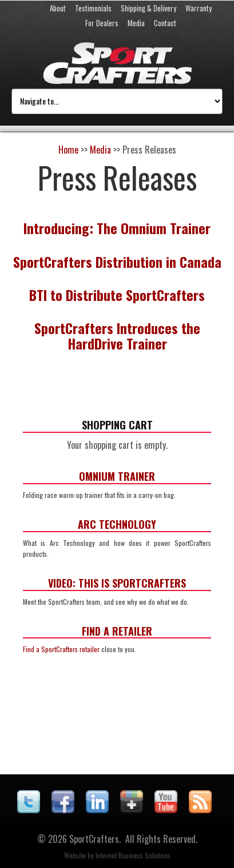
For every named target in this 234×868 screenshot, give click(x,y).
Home (68, 150)
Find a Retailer (117, 631)
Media (136, 23)
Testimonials (93, 8)
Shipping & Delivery (148, 8)
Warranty (199, 8)
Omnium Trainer (117, 476)
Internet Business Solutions (133, 855)
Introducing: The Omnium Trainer (117, 228)
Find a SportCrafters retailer (61, 649)
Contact (165, 23)
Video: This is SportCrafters (117, 583)
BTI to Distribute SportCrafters (117, 295)
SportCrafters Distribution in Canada (117, 262)
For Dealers (102, 23)
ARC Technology (117, 524)
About (58, 8)
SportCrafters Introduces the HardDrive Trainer (117, 335)
